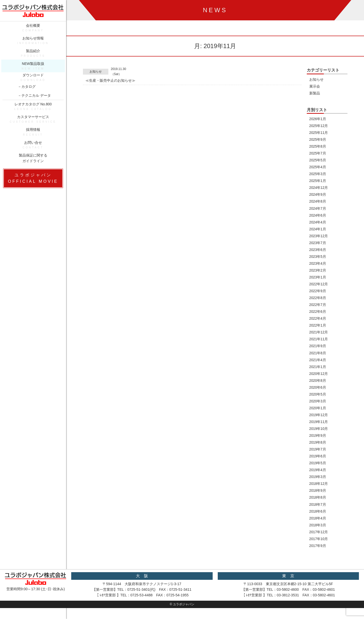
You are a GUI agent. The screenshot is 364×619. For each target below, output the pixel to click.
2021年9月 (318, 349)
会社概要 (33, 30)
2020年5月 (318, 398)
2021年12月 (319, 335)
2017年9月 (318, 552)
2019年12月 (319, 419)
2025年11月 (319, 133)
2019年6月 (318, 461)
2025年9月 (318, 140)
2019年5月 (318, 468)
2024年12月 (319, 189)
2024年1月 (318, 231)
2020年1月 (318, 412)
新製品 (315, 93)
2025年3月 (318, 175)
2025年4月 (318, 168)
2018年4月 (318, 524)
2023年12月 (319, 238)
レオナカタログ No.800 (33, 110)
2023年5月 (318, 259)
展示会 (315, 87)
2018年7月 (318, 510)
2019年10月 (319, 433)
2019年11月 (319, 426)
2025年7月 (318, 154)
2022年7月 (318, 307)
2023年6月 (318, 252)
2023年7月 (318, 245)
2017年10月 (319, 545)
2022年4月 (318, 321)
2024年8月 (318, 203)
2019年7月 (318, 454)
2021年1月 (318, 370)
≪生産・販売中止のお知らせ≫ (110, 81)
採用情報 (33, 136)
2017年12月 (319, 538)
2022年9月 (318, 294)
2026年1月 (318, 119)
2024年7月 (318, 210)
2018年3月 (318, 531)
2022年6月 (318, 315)
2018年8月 (318, 503)
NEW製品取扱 (33, 69)
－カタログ (27, 90)
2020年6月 (318, 391)
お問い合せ (33, 149)
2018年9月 (318, 496)
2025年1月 (318, 182)
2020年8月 (318, 384)
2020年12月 (319, 377)
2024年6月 (318, 217)
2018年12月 (319, 489)
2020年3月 (318, 405)
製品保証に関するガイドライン (33, 163)
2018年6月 (318, 517)
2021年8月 (318, 356)
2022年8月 (318, 301)
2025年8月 (318, 147)
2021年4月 (318, 363)
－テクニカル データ (34, 99)
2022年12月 (319, 287)
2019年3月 (318, 482)
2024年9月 (318, 196)
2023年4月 (318, 266)
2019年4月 (318, 475)
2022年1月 (318, 329)
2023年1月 (318, 280)
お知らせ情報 (33, 43)
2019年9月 (318, 440)
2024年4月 (318, 224)
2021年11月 (319, 342)
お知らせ (96, 72)
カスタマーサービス (33, 123)
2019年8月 (318, 447)
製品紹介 (33, 56)
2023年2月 (318, 273)
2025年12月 (319, 126)
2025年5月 (318, 161)
